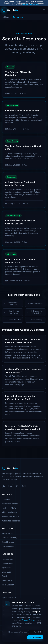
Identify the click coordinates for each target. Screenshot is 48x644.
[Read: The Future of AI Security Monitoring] (24, 80)
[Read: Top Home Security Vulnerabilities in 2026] (24, 153)
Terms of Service (21, 633)
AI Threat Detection (13, 320)
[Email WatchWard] (23, 486)
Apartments (7, 568)
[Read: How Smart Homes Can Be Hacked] (24, 117)
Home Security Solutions (12, 303)
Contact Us (7, 610)
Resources (7, 606)
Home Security (8, 533)
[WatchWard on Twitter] (4, 486)
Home (6, 17)
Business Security (35, 303)
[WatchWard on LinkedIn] (11, 486)
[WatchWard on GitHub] (17, 486)
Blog (4, 602)
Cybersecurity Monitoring (34, 312)
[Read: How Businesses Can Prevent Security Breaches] (24, 229)
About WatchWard (10, 597)
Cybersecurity (8, 546)
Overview (6, 499)
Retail (4, 576)
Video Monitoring (9, 512)
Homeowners (8, 559)
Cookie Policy (37, 633)
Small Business (8, 572)
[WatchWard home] (12, 10)
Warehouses (7, 580)
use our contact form (31, 4)
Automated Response (11, 521)
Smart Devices (8, 542)
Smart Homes (8, 563)
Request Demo (8, 615)
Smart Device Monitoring (11, 312)
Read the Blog (35, 320)
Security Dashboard (10, 516)
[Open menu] (44, 10)
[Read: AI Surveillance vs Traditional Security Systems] (24, 190)
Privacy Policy (5, 633)
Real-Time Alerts (9, 508)
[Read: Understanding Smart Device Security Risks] (24, 267)
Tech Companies (9, 585)
